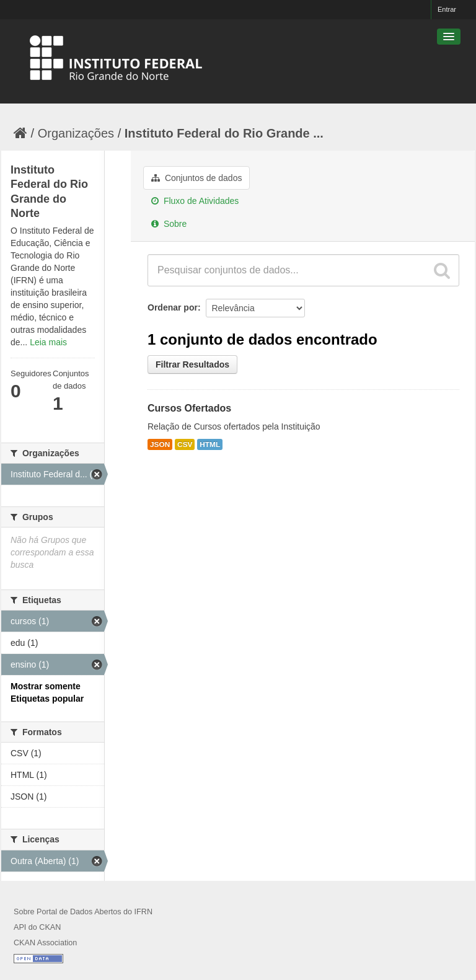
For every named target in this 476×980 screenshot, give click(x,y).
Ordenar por (173, 307)
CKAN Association (45, 943)
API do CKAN (37, 927)
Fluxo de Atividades (195, 201)
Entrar (447, 9)
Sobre (169, 224)
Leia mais (48, 342)
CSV (185, 444)
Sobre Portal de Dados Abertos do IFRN (83, 912)
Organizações (76, 133)
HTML (210, 444)
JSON (160, 444)
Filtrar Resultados (192, 364)
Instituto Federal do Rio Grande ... (224, 133)
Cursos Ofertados (189, 408)
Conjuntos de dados (196, 178)
